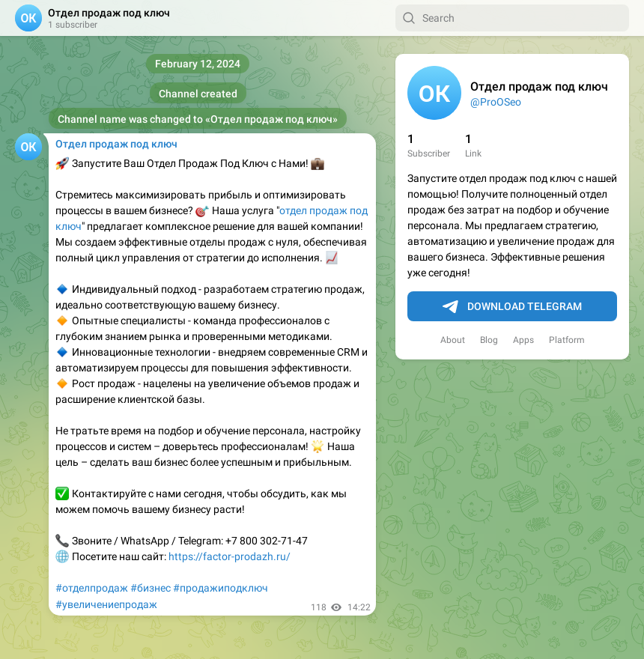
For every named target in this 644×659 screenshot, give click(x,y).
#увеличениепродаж (106, 604)
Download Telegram (512, 307)
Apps (523, 340)
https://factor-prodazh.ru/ (230, 556)
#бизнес (151, 588)
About (453, 340)
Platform (567, 340)
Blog (489, 340)
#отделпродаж (92, 588)
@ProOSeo (496, 102)
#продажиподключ (221, 588)
